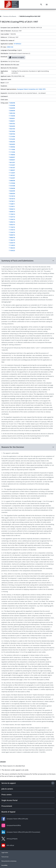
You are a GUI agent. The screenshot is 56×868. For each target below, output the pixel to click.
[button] (28, 261)
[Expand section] (53, 783)
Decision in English (16, 57)
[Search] (41, 5)
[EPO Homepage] (12, 4)
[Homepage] (1, 16)
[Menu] (47, 5)
